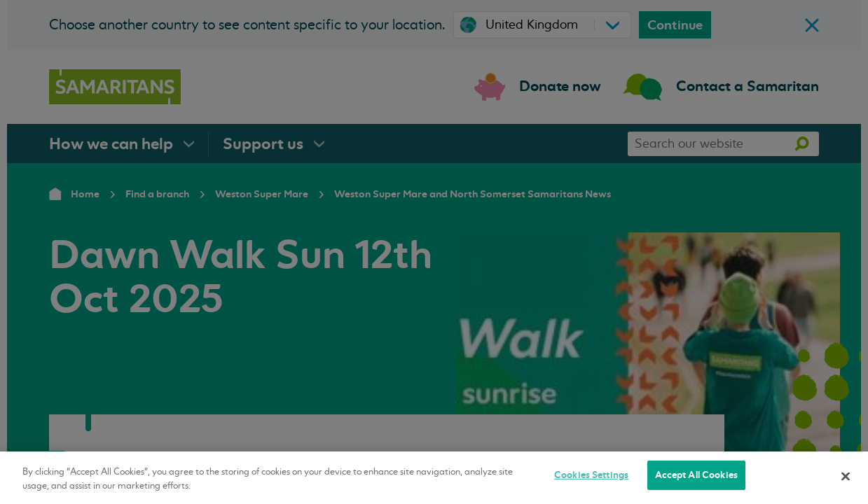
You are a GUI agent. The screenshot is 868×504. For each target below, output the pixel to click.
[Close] (846, 476)
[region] (434, 478)
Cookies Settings (591, 475)
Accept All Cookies (696, 475)
